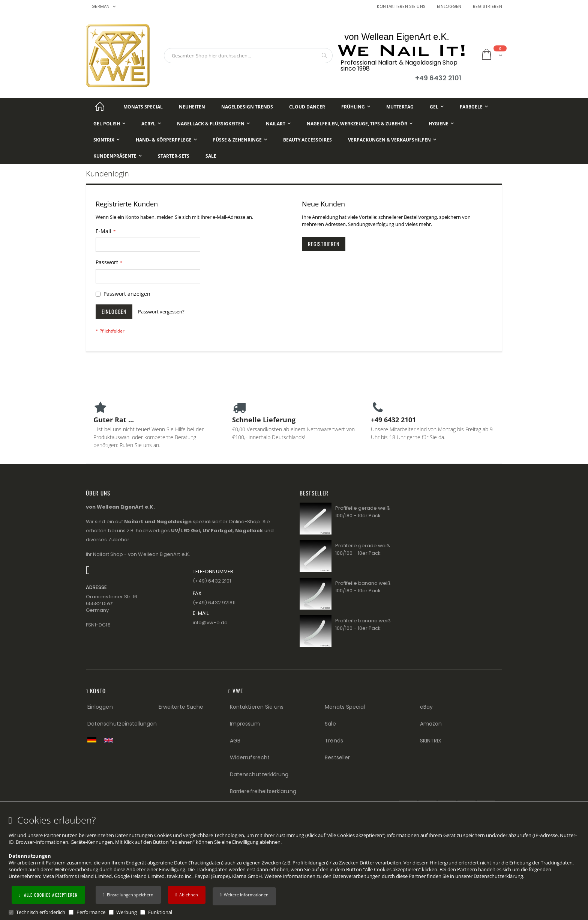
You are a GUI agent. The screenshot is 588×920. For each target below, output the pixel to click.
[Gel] (437, 107)
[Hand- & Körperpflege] (166, 140)
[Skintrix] (106, 140)
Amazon (431, 724)
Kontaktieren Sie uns (401, 7)
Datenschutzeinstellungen (122, 724)
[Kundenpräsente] (118, 156)
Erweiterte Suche (181, 707)
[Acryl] (151, 124)
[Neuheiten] (192, 107)
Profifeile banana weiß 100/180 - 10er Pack (363, 587)
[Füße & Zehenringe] (240, 140)
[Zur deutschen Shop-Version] (94, 739)
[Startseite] (100, 107)
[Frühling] (356, 107)
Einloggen (449, 7)
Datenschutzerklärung (498, 876)
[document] (295, 865)
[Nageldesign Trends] (247, 107)
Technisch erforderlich (41, 912)
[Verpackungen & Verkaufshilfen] (392, 140)
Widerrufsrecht (250, 757)
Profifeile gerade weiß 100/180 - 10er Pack (363, 512)
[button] (244, 896)
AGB (235, 741)
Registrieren (487, 7)
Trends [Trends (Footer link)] (334, 741)
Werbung (127, 912)
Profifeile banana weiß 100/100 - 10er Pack (363, 624)
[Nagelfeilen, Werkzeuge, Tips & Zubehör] (360, 124)
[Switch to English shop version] (111, 740)
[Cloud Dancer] (307, 107)
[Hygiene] (441, 124)
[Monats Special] (143, 107)
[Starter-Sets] (174, 156)
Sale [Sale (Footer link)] (330, 724)
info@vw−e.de (210, 623)
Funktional (160, 912)
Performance (91, 912)
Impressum (245, 724)
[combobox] (248, 56)
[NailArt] (278, 124)
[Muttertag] (400, 107)
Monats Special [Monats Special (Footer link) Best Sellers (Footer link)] (345, 707)
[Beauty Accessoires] (307, 140)
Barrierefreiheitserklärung (263, 791)
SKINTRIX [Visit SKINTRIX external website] (431, 741)
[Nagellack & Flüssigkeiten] (213, 124)
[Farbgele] (474, 107)
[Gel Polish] (109, 124)
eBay (426, 707)
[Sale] (211, 156)
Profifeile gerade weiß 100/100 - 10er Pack (363, 549)
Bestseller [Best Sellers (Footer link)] (337, 757)
